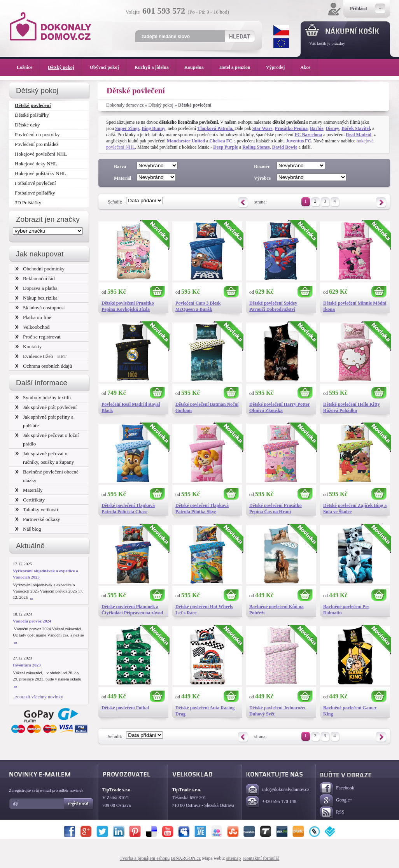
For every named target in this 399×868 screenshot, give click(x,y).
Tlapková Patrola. (216, 128)
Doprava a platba (36, 288)
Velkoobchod (32, 327)
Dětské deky (27, 125)
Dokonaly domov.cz (125, 105)
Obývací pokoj (108, 67)
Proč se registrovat (38, 337)
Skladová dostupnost (40, 308)
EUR (281, 43)
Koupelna (198, 67)
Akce (307, 67)
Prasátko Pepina (291, 128)
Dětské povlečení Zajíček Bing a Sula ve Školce (355, 509)
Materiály (29, 490)
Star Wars (262, 128)
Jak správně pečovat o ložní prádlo (47, 439)
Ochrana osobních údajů (44, 366)
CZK (281, 30)
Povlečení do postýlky (37, 134)
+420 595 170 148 (271, 802)
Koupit (157, 292)
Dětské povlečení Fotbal (125, 708)
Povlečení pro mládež (37, 144)
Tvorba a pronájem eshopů (145, 858)
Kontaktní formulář (261, 858)
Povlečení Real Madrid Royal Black (131, 407)
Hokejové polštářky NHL (40, 173)
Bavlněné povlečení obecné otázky (47, 476)
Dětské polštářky (32, 115)
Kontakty (28, 346)
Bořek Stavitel (356, 128)
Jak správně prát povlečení (46, 407)
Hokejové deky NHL (36, 164)
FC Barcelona (308, 135)
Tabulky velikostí (37, 509)
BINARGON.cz (186, 858)
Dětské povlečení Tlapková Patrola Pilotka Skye (202, 509)
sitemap (234, 858)
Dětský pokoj (161, 105)
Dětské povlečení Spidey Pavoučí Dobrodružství (273, 306)
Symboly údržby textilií (43, 397)
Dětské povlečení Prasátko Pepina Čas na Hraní (276, 509)
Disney (333, 128)
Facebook (337, 788)
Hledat (239, 36)
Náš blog (28, 529)
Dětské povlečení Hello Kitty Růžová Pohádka (352, 407)
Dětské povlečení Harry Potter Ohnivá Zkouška (280, 407)
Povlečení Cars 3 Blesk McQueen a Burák (198, 306)
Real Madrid (359, 135)
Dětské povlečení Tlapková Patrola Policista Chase (128, 509)
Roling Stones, (256, 147)
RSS (332, 813)
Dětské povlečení (33, 105)
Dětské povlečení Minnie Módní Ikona (355, 306)
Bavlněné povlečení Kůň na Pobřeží (276, 610)
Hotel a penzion (239, 67)
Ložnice (28, 67)
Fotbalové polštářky (35, 193)
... (31, 597)
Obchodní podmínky (40, 269)
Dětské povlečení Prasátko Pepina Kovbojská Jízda (128, 306)
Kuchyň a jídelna (156, 67)
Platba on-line (33, 317)
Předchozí (243, 203)
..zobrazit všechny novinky (38, 697)
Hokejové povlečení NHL (41, 154)
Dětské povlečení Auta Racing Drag (205, 711)
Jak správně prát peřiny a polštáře (44, 421)
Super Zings (127, 128)
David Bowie (285, 147)
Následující (381, 203)
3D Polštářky (28, 203)
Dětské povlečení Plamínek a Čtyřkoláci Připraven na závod (132, 610)
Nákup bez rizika (36, 298)
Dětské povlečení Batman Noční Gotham (207, 407)
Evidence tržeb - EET (41, 356)
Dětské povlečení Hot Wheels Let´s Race (204, 610)
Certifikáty (30, 500)
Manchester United (186, 141)
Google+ (336, 800)
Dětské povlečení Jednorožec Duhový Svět (278, 711)
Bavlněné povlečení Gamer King (350, 711)
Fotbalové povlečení (35, 183)
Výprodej (279, 67)
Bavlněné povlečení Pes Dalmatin (346, 610)
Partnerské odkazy (38, 519)
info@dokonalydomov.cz (277, 790)
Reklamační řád (35, 278)
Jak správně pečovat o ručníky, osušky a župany (45, 458)
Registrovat (79, 804)
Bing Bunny (153, 128)
